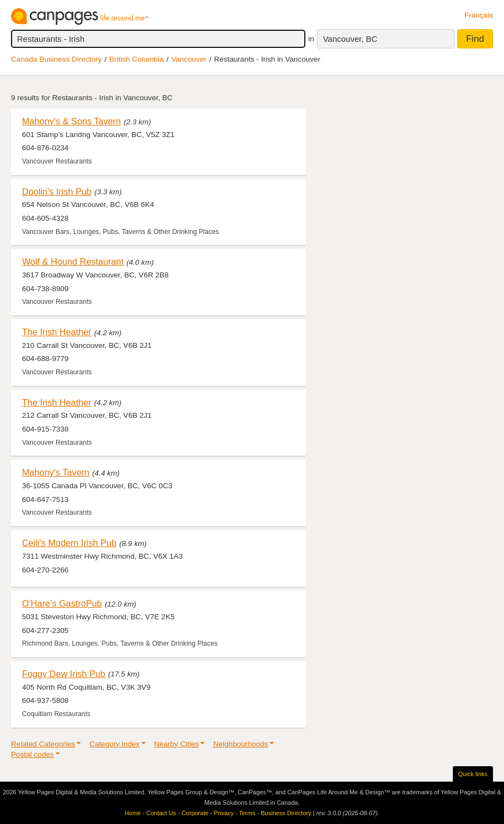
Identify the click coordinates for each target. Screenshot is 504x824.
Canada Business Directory (56, 59)
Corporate (195, 813)
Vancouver (189, 59)
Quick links (473, 774)
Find (475, 39)
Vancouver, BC (350, 39)
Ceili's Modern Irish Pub (69, 543)
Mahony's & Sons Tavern (72, 121)
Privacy (224, 813)
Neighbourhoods (240, 744)
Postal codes (32, 754)
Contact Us (161, 813)
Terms (247, 813)
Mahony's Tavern (56, 472)
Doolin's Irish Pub (57, 192)
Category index (114, 744)
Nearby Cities (177, 744)
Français (479, 15)
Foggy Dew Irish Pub (64, 674)
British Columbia (137, 59)
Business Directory (286, 813)
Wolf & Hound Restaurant (73, 261)
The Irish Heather (57, 332)
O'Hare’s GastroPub (62, 603)
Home (133, 813)
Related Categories (43, 744)
